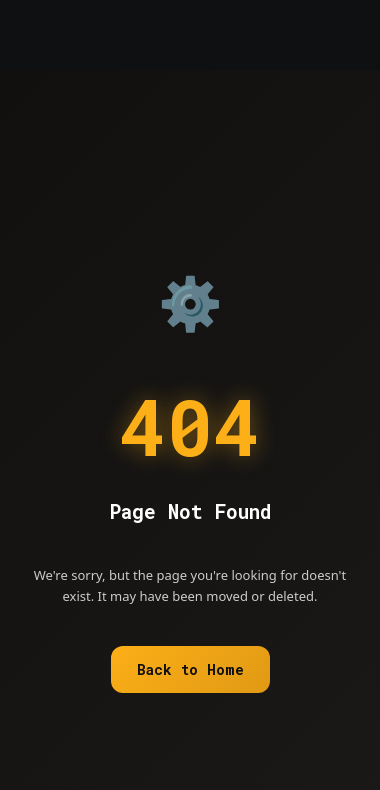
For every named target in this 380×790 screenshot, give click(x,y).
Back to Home (190, 669)
